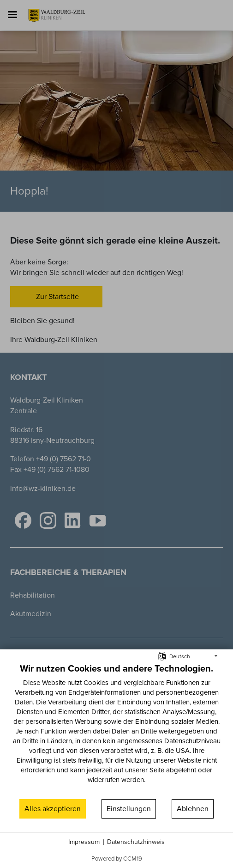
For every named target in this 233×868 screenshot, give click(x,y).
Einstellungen (129, 809)
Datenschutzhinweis (136, 842)
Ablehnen (193, 809)
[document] (116, 730)
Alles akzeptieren (53, 809)
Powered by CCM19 (117, 859)
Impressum (84, 842)
